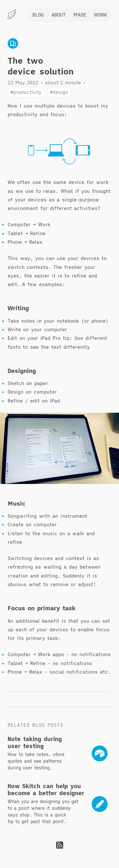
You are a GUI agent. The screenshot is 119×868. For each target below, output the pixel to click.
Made (80, 15)
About (59, 15)
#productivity (26, 92)
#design (59, 92)
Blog (38, 15)
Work (100, 15)
